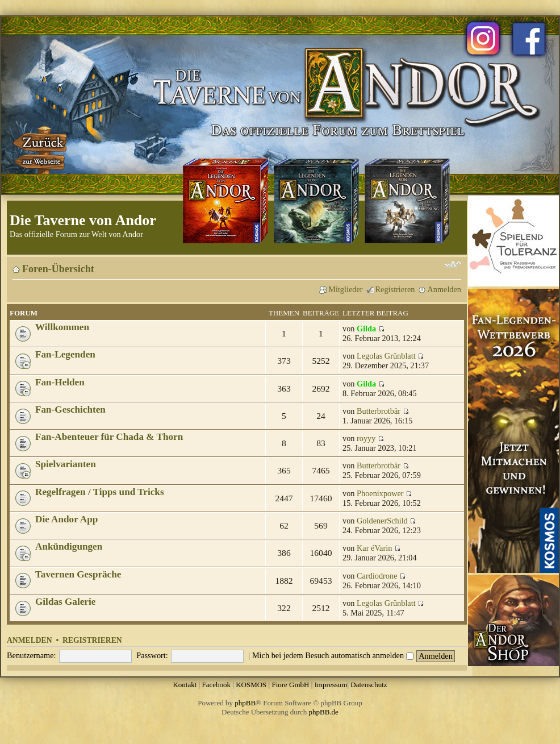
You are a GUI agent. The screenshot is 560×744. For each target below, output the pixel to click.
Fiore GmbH (290, 685)
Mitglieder (345, 289)
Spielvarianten (66, 464)
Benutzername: (32, 655)
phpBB (245, 703)
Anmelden (444, 289)
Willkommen (62, 327)
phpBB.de (324, 712)
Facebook (216, 685)
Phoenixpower (380, 493)
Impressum (331, 685)
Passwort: (152, 655)
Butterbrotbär (379, 411)
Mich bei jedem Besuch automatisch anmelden (333, 655)
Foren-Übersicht (58, 269)
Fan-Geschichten (70, 410)
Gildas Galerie (65, 602)
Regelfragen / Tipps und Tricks (100, 492)
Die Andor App (66, 519)
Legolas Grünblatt (386, 356)
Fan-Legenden (65, 354)
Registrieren (395, 289)
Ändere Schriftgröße (453, 265)
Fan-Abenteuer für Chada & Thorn (109, 437)
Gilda (366, 329)
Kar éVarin (374, 548)
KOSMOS (251, 685)
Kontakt (185, 685)
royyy (366, 438)
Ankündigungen (69, 546)
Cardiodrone (377, 576)
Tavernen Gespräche (78, 574)
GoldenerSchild (382, 521)
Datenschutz (369, 685)
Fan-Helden (60, 382)
